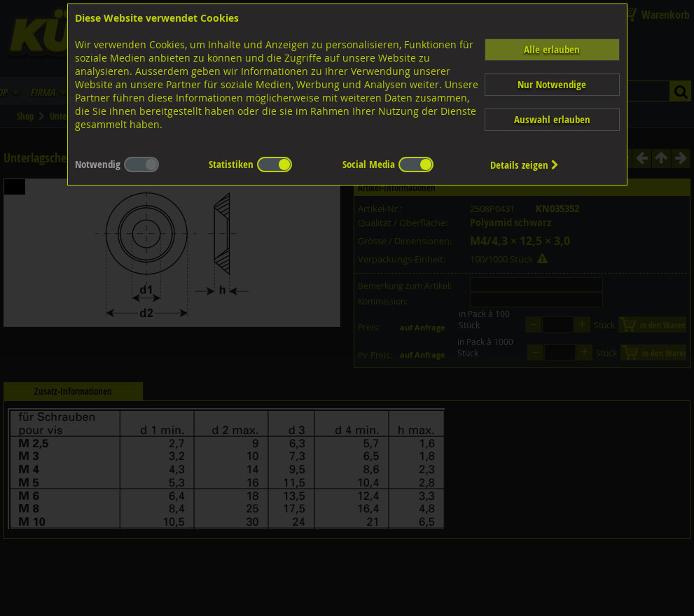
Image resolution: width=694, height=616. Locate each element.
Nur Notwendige (552, 84)
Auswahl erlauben (552, 119)
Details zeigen (525, 165)
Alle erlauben (552, 49)
